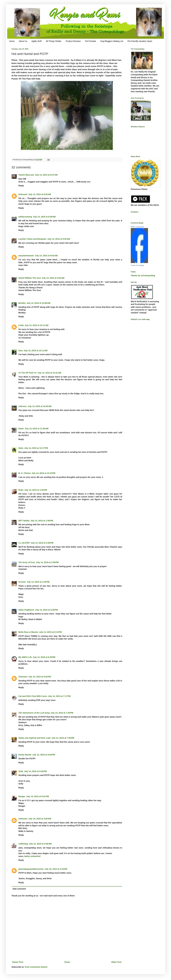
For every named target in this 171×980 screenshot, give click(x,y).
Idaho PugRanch (26, 610)
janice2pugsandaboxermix (31, 869)
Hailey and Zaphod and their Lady (34, 738)
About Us (23, 41)
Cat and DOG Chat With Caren (33, 696)
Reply (21, 186)
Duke (21, 448)
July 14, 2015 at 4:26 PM (46, 610)
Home (12, 41)
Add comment (19, 889)
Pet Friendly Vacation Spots (140, 41)
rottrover (23, 406)
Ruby (21, 490)
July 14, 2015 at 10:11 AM (36, 325)
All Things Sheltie (54, 41)
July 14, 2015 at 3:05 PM (42, 543)
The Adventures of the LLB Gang (34, 713)
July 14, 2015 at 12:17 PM (36, 448)
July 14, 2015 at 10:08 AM (39, 303)
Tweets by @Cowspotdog (143, 276)
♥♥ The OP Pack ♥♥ (27, 373)
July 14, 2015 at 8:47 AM (46, 175)
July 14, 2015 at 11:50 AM (36, 429)
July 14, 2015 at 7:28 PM (62, 713)
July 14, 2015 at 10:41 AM (49, 373)
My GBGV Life (25, 657)
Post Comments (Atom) (36, 967)
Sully (21, 771)
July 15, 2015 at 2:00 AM (40, 819)
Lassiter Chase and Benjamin (32, 239)
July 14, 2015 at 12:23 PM (43, 473)
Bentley (22, 303)
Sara (21, 351)
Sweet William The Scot (30, 278)
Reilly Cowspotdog (137, 227)
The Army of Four (27, 562)
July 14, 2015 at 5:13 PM (50, 632)
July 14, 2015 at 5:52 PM (40, 677)
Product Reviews (73, 41)
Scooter (22, 582)
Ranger (22, 796)
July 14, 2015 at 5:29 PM (44, 657)
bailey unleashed (32, 856)
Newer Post (18, 962)
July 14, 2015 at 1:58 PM (42, 521)
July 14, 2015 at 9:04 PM (44, 755)
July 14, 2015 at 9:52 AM (53, 278)
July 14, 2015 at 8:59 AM (44, 217)
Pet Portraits (91, 41)
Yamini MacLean (26, 175)
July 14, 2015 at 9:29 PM (35, 771)
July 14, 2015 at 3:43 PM (38, 582)
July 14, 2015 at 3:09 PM (47, 562)
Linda (21, 325)
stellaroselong (25, 217)
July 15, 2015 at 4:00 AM (40, 844)
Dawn (21, 429)
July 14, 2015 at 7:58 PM (63, 738)
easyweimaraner (26, 256)
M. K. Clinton (25, 473)
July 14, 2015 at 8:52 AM (40, 194)
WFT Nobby (24, 521)
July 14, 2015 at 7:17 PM (59, 696)
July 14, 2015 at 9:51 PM (38, 796)
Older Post (116, 962)
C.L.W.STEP (24, 543)
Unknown (23, 194)
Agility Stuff (36, 41)
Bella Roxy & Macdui (28, 632)
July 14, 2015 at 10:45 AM (40, 406)
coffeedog (23, 844)
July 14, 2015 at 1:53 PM (36, 490)
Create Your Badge (137, 265)
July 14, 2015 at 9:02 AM (59, 239)
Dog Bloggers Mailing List (112, 41)
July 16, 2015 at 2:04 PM (56, 869)
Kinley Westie (25, 755)
